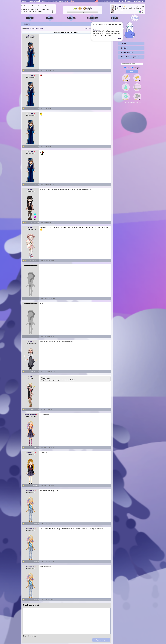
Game (29, 28)
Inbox (24, 1)
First (85, 29)
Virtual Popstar (38, 28)
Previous (91, 29)
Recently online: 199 (50, 1)
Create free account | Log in (131, 1)
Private (31, 189)
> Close (118, 38)
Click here (96, 30)
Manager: (67, 1)
